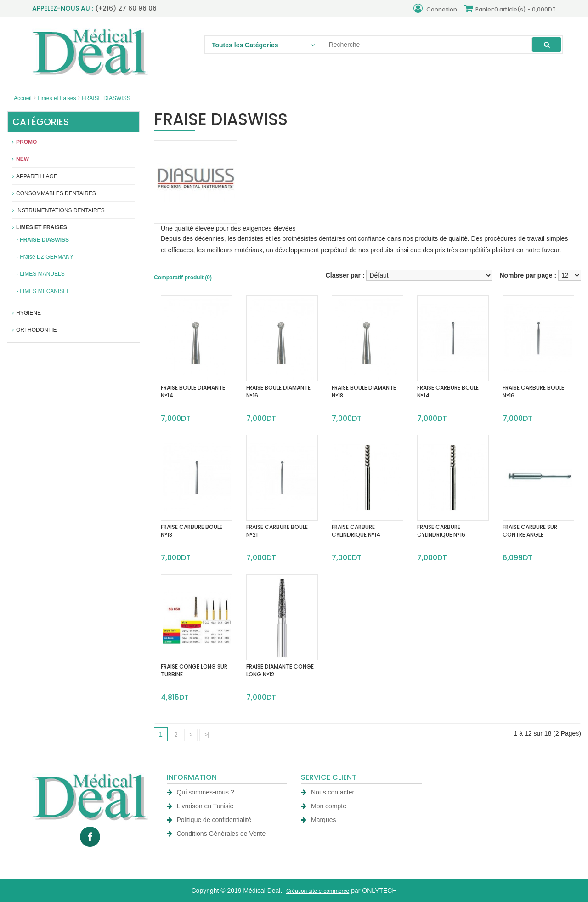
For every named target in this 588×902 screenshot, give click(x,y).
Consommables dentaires (54, 193)
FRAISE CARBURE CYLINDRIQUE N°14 (356, 531)
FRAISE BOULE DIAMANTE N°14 (193, 391)
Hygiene (26, 313)
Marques (318, 820)
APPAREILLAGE (35, 176)
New (20, 159)
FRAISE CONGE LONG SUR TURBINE (194, 670)
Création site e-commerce (318, 891)
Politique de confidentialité (209, 820)
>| (207, 735)
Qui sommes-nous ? (201, 792)
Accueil (23, 98)
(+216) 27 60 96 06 (126, 8)
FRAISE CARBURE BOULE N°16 (533, 391)
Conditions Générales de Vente (216, 834)
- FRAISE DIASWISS (43, 240)
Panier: (510, 9)
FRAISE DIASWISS (106, 98)
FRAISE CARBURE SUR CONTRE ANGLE (530, 531)
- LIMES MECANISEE (43, 291)
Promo (24, 142)
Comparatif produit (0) (183, 278)
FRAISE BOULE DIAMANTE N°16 (278, 391)
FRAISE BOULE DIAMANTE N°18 (364, 391)
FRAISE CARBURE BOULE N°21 (277, 531)
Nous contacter (328, 792)
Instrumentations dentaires (58, 210)
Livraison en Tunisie (200, 806)
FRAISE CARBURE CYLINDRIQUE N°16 (441, 531)
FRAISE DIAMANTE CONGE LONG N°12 (280, 670)
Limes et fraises (57, 98)
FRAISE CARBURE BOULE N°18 (192, 531)
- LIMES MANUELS (41, 274)
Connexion (435, 9)
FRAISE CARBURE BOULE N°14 (448, 391)
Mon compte (324, 806)
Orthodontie (34, 330)
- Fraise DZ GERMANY (45, 257)
